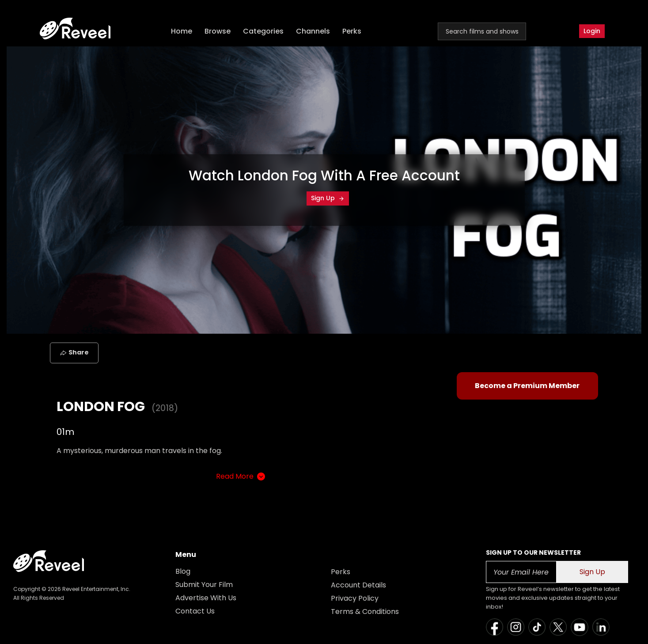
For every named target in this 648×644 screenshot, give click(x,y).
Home (182, 31)
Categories (263, 31)
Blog (183, 571)
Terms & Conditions (365, 612)
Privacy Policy (355, 598)
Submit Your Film (204, 585)
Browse (218, 31)
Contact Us (195, 611)
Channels (313, 31)
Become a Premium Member (527, 386)
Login (592, 31)
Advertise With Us (206, 598)
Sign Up (328, 198)
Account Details (358, 585)
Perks (352, 31)
